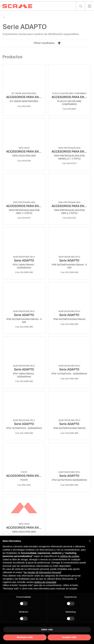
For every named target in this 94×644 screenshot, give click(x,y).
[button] (90, 541)
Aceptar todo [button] (69, 637)
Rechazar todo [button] (25, 637)
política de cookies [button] (70, 556)
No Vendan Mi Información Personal (42, 572)
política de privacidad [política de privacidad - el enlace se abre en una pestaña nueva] (45, 582)
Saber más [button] (47, 629)
